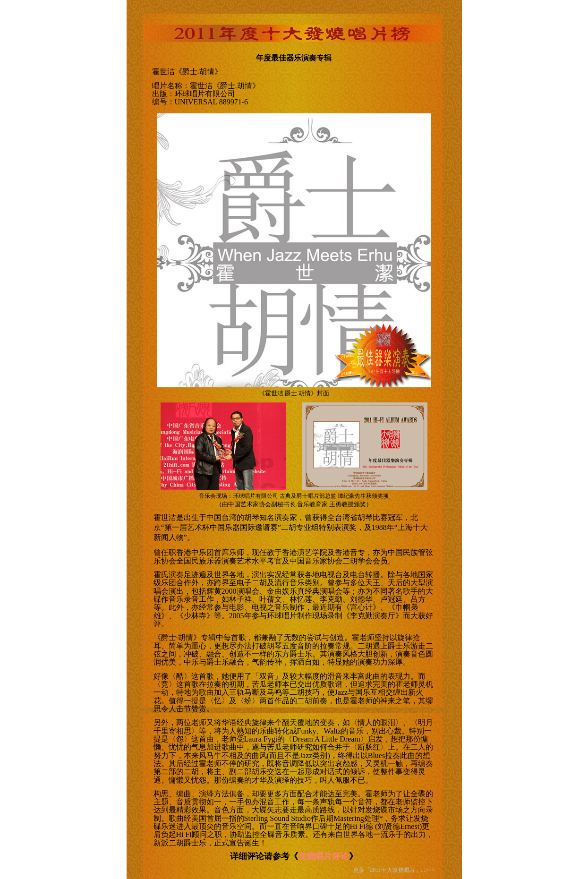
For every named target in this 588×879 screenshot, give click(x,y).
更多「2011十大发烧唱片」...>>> (394, 870)
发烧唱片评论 (324, 856)
